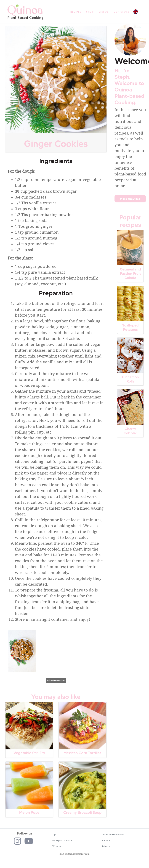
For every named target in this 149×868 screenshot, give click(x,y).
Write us (57, 846)
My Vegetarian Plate (62, 841)
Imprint (106, 841)
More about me (130, 199)
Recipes (76, 12)
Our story (122, 12)
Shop (90, 12)
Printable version (56, 680)
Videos (104, 12)
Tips (54, 835)
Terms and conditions (113, 835)
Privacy (106, 846)
